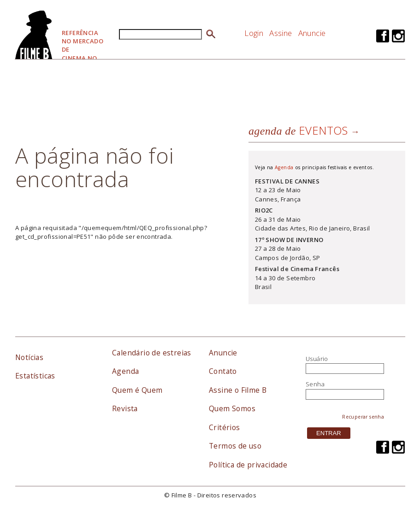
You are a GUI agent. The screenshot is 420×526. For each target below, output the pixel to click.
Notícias (29, 357)
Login (254, 33)
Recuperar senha (363, 417)
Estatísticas (35, 376)
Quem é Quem (137, 390)
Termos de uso (235, 446)
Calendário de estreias (152, 353)
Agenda (284, 167)
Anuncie (312, 33)
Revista (125, 408)
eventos (298, 130)
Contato (223, 371)
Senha (315, 384)
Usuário (317, 359)
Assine (281, 33)
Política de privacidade (248, 465)
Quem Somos (232, 408)
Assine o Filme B (238, 390)
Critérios (225, 427)
